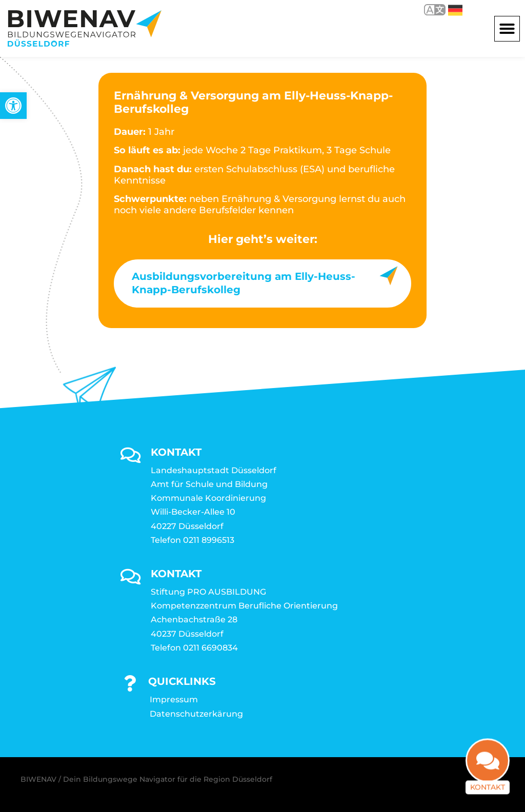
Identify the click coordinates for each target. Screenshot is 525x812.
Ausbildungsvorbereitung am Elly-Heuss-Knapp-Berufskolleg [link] (244, 283)
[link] (13, 106)
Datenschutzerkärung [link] (196, 714)
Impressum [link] (174, 699)
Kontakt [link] (488, 794)
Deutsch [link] (455, 10)
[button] (507, 29)
